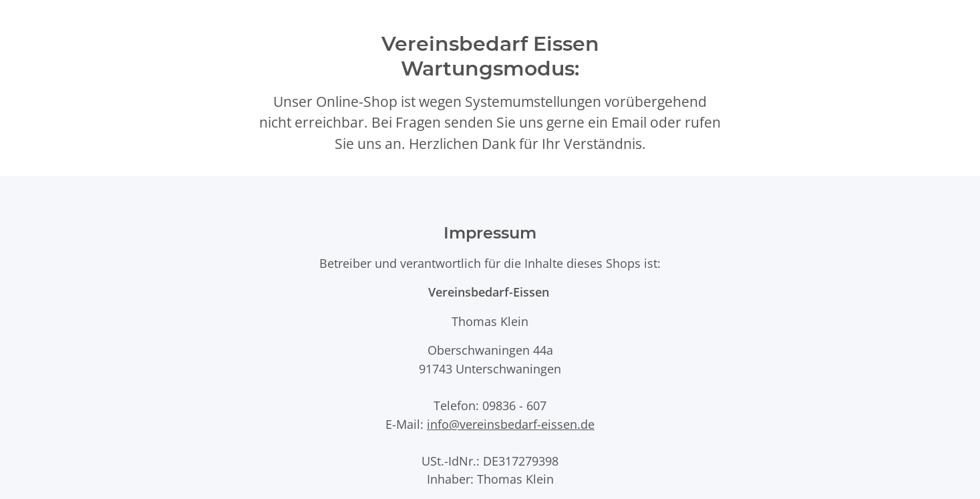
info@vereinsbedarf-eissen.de (511, 424)
